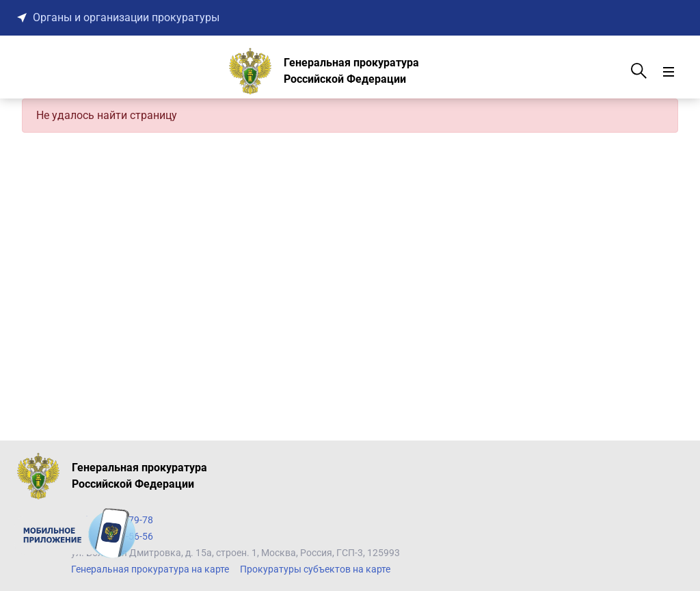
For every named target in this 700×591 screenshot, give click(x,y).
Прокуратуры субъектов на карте (315, 569)
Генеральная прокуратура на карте (150, 569)
